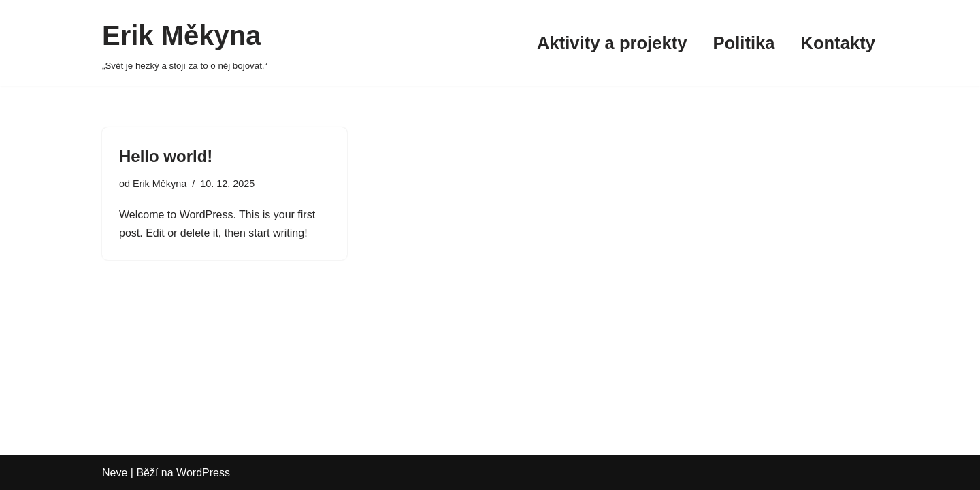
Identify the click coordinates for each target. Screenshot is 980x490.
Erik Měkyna (160, 184)
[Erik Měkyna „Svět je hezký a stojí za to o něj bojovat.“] (185, 43)
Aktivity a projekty (612, 43)
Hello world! (166, 156)
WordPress (203, 473)
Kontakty (838, 43)
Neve (115, 473)
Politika (744, 43)
